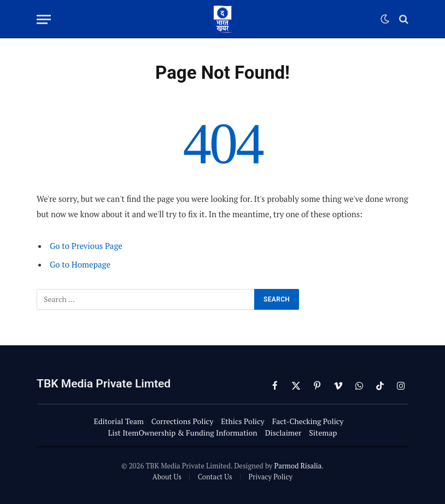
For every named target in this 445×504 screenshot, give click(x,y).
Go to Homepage (80, 264)
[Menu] (44, 19)
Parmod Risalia (298, 466)
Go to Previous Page (86, 246)
